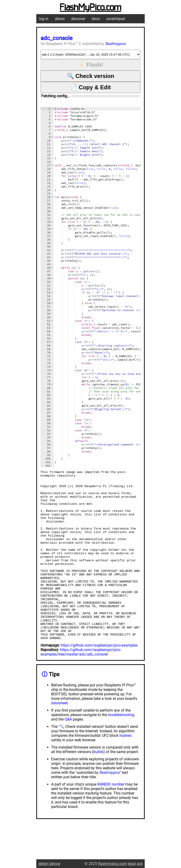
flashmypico (115, 44)
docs (96, 19)
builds (98, 786)
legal (132, 864)
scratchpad (116, 19)
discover (78, 19)
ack (140, 864)
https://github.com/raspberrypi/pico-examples (99, 679)
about (60, 19)
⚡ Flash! (90, 65)
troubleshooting (121, 749)
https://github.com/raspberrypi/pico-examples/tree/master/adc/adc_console (81, 686)
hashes (125, 769)
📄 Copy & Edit (91, 87)
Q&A (68, 753)
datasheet (59, 737)
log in (44, 19)
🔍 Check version (91, 76)
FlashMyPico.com (90, 8)
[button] (52, 137)
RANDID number (111, 818)
